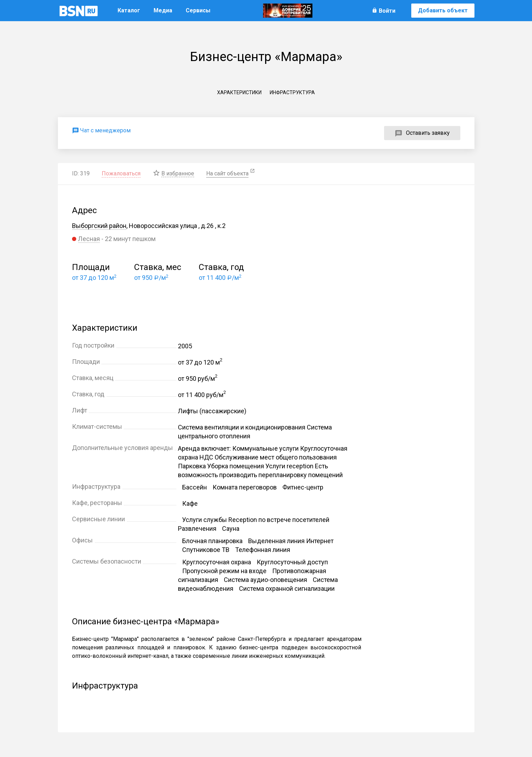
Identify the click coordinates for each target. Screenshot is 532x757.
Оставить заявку (428, 133)
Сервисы (198, 10)
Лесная (89, 239)
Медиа (163, 10)
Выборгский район (99, 226)
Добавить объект (443, 10)
